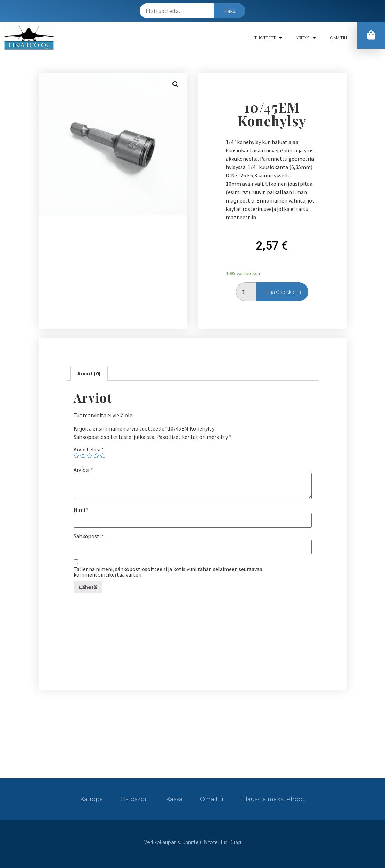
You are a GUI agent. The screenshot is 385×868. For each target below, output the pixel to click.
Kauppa (92, 799)
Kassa (174, 799)
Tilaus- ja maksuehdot (273, 799)
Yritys (306, 38)
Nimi (81, 510)
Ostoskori (135, 799)
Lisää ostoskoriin (282, 292)
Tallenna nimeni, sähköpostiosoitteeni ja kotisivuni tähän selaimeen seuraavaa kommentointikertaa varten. (168, 572)
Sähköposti (89, 536)
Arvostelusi (89, 449)
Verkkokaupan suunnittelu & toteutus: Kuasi (193, 842)
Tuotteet (268, 38)
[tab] (89, 373)
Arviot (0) (89, 373)
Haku (229, 11)
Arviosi (83, 470)
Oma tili (338, 38)
